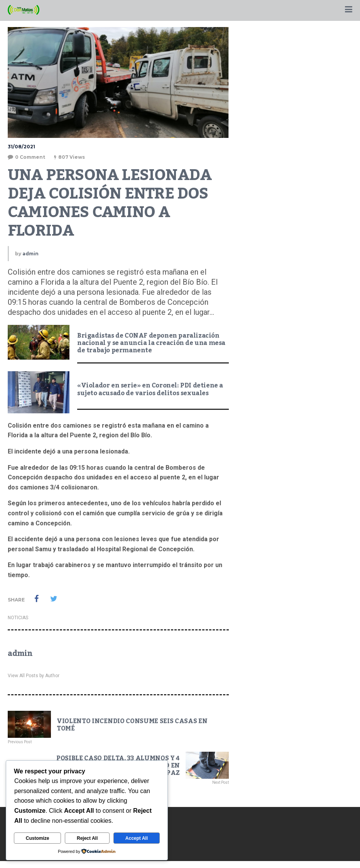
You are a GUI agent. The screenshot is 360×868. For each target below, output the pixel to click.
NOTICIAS (18, 618)
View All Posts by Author (34, 676)
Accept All (137, 838)
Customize (38, 838)
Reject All (87, 838)
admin (30, 254)
